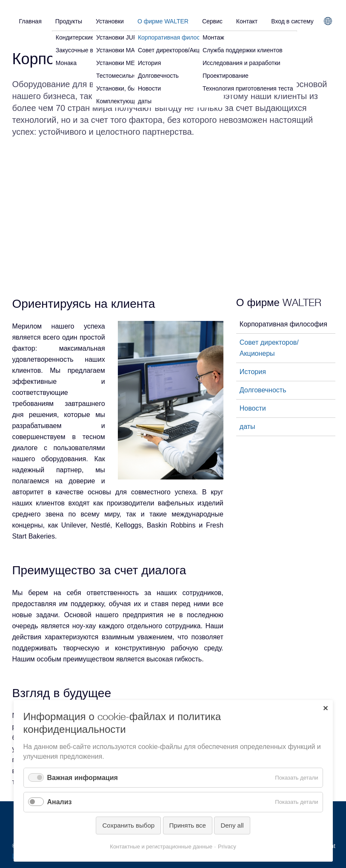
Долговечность (263, 390)
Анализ (60, 802)
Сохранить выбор (128, 825)
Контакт (247, 21)
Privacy (227, 847)
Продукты (69, 21)
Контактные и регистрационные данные (161, 847)
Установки (110, 21)
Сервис (212, 21)
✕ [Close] (325, 708)
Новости (253, 408)
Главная (30, 21)
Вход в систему (292, 21)
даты (247, 427)
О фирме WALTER (163, 21)
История (253, 372)
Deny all (232, 825)
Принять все (188, 825)
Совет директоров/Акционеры (269, 348)
